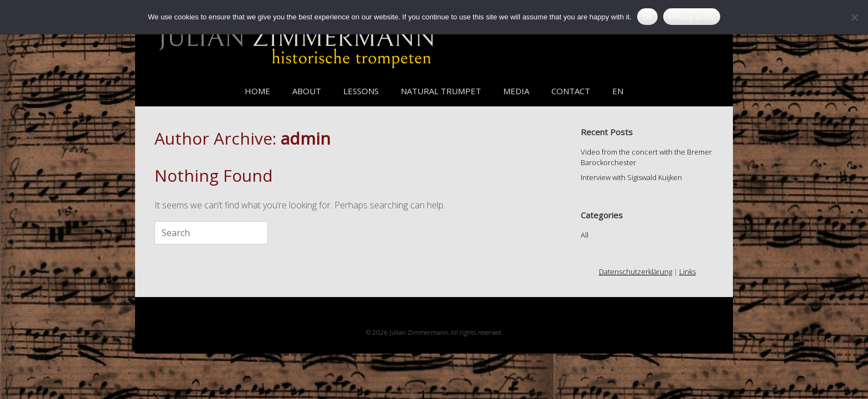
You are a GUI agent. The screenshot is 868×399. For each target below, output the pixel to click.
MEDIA (516, 91)
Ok (647, 17)
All (585, 235)
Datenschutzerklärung (635, 272)
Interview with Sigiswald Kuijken (631, 177)
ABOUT (307, 91)
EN (618, 91)
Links (688, 272)
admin (306, 138)
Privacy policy (692, 17)
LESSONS (361, 91)
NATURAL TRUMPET (441, 91)
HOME (257, 91)
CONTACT (571, 91)
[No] (854, 17)
